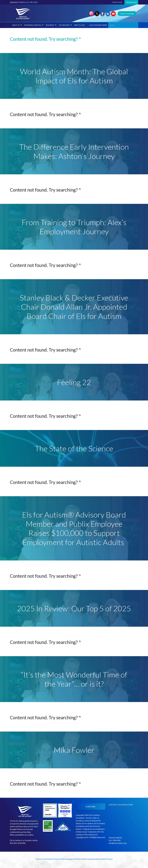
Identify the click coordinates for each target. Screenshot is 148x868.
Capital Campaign (127, 13)
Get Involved (65, 25)
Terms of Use (41, 859)
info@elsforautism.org (118, 843)
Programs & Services (34, 25)
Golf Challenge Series (98, 25)
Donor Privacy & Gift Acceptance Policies (64, 859)
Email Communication (90, 859)
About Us (17, 25)
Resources (51, 25)
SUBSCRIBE (90, 806)
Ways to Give (79, 25)
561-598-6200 (31, 2)
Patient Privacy (106, 859)
